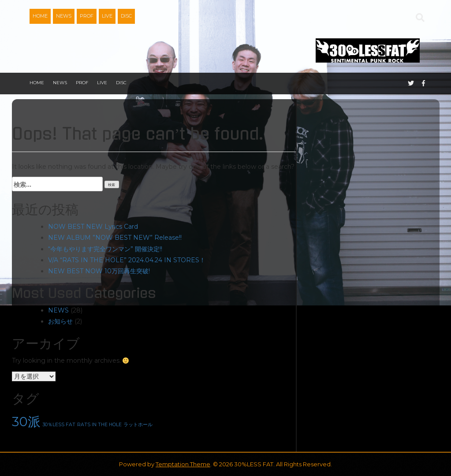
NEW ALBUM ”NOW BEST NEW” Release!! (115, 238)
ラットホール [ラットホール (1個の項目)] (138, 425)
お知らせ (60, 321)
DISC (126, 16)
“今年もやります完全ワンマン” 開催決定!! (105, 249)
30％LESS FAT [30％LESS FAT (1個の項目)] (59, 425)
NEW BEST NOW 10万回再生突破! (99, 271)
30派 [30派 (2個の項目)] (26, 422)
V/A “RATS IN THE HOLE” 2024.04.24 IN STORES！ (127, 260)
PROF (87, 16)
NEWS (64, 16)
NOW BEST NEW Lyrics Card (93, 227)
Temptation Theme (183, 464)
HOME (40, 16)
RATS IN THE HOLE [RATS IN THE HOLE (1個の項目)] (99, 425)
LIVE (107, 16)
